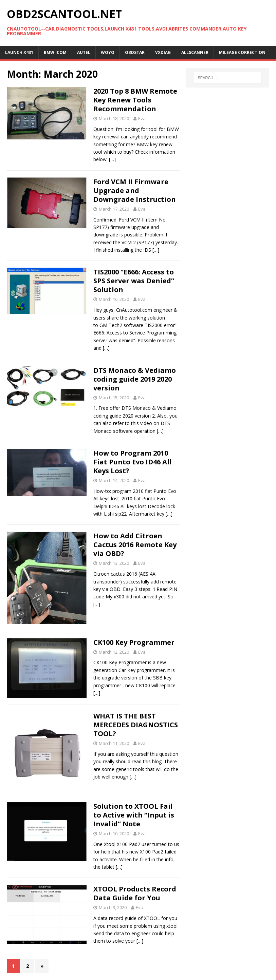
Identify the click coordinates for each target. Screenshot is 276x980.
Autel (84, 52)
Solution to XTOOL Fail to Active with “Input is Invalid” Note (134, 815)
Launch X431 (19, 52)
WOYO (108, 52)
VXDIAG (163, 52)
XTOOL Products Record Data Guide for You (135, 893)
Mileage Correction (242, 52)
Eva (142, 118)
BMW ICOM (55, 52)
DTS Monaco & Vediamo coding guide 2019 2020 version (135, 379)
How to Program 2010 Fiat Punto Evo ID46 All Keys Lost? (133, 462)
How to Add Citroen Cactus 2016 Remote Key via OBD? (135, 545)
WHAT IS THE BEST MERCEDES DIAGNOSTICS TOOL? (136, 725)
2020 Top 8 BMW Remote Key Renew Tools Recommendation (135, 100)
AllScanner (195, 52)
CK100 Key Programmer (134, 642)
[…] (112, 159)
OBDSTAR (135, 52)
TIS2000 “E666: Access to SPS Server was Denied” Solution (134, 281)
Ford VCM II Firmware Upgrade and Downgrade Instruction (135, 190)
